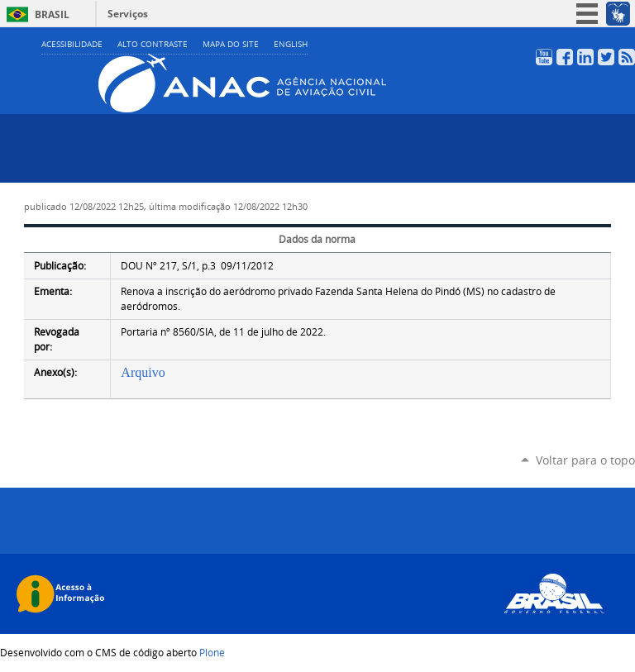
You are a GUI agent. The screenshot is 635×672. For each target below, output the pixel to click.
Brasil (52, 14)
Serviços (128, 14)
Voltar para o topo (585, 460)
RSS (627, 57)
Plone (212, 652)
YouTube (544, 57)
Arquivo (143, 372)
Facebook (565, 57)
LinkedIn (585, 57)
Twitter (606, 57)
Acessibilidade (72, 44)
